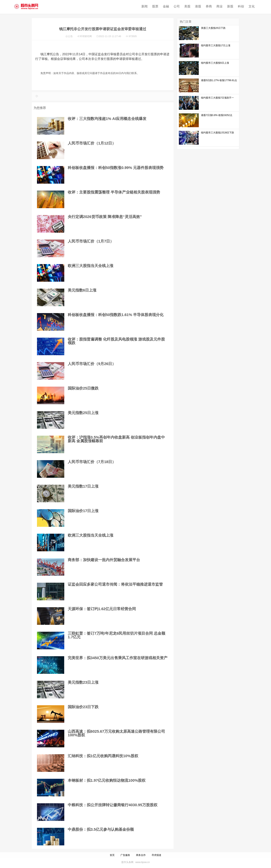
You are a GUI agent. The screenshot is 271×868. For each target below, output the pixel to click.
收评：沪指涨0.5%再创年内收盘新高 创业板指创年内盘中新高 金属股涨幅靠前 (116, 439)
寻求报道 (156, 855)
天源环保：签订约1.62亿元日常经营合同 (102, 609)
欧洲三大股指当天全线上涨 (91, 266)
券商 (191, 6)
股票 (137, 6)
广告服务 (125, 855)
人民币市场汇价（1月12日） (92, 143)
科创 (223, 6)
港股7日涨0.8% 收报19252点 (217, 115)
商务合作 (141, 855)
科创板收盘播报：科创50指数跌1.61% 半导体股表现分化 (116, 315)
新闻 (127, 6)
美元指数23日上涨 (83, 682)
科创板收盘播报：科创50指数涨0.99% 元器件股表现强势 (116, 168)
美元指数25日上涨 (83, 413)
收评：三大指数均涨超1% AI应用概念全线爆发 (107, 119)
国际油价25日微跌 (83, 388)
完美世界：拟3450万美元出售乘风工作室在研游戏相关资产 (118, 658)
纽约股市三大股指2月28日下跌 (218, 133)
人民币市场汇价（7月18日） (92, 462)
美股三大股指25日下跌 (213, 28)
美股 (170, 6)
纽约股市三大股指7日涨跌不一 (217, 98)
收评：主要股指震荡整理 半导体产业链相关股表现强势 (114, 192)
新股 (212, 6)
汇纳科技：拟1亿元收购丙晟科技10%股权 (103, 756)
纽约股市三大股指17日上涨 (216, 45)
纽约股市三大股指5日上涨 (215, 63)
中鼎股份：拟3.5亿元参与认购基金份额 (101, 829)
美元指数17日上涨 (83, 486)
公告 (70, 36)
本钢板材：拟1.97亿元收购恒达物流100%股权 (107, 780)
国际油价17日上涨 (83, 511)
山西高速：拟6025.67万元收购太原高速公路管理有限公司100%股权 (116, 733)
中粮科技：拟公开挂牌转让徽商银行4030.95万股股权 (113, 805)
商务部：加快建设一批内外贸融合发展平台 (104, 560)
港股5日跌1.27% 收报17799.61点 (219, 80)
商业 (202, 6)
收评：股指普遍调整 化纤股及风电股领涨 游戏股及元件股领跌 (116, 341)
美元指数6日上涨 (82, 290)
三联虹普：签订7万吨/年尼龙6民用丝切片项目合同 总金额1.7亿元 (116, 635)
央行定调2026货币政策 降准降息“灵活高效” (105, 217)
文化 (234, 6)
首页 (112, 855)
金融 (148, 6)
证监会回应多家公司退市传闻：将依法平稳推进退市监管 (115, 584)
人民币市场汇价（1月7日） (91, 241)
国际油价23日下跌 (83, 707)
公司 (159, 6)
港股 (180, 6)
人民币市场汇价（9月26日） (92, 364)
